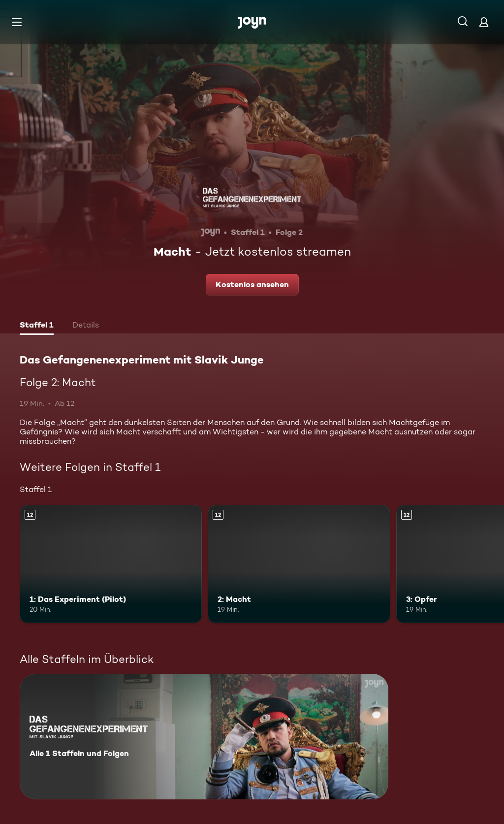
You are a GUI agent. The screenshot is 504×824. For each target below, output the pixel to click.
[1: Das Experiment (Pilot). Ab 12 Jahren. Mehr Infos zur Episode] (111, 564)
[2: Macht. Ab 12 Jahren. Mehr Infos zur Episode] (299, 564)
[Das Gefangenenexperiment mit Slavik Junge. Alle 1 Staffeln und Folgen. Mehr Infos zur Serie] (204, 737)
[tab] (37, 326)
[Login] (484, 22)
